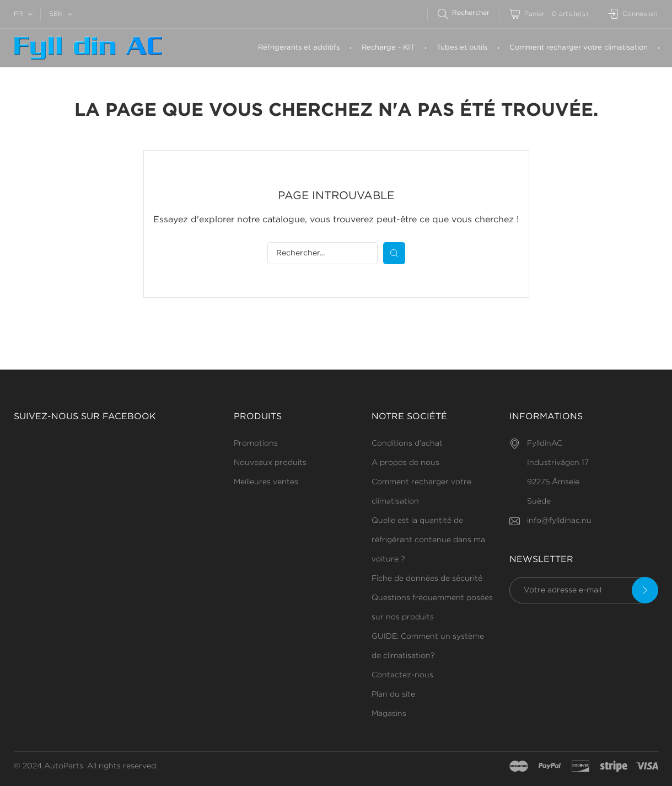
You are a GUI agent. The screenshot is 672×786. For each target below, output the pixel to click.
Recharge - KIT (388, 48)
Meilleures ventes (266, 482)
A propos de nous (405, 463)
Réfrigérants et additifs (299, 48)
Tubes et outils (462, 48)
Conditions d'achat (407, 443)
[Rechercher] (468, 13)
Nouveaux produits (270, 463)
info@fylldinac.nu (559, 521)
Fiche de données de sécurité (427, 579)
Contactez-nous (402, 675)
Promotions (256, 443)
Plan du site (393, 694)
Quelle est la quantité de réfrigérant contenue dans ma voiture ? (428, 540)
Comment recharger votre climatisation (579, 48)
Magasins (389, 714)
